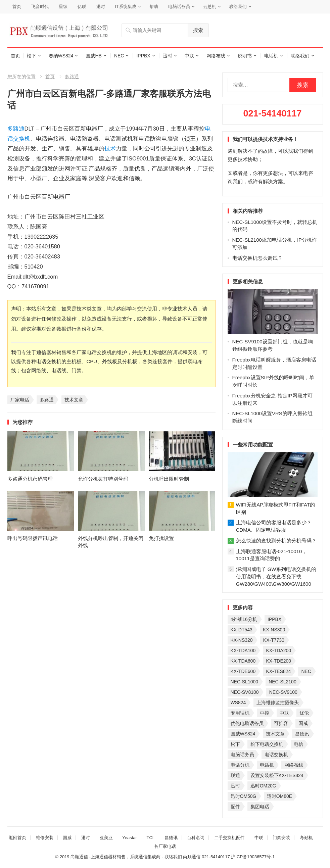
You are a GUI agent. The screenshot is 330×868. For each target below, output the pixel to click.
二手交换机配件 (229, 838)
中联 (189, 56)
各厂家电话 (165, 846)
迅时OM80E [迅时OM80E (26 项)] (279, 796)
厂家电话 (20, 400)
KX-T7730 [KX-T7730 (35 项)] (274, 640)
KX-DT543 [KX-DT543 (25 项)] (242, 630)
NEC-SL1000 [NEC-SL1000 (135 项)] (245, 682)
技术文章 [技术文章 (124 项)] (275, 734)
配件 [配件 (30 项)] (235, 807)
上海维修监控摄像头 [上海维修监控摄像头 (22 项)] (278, 703)
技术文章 (74, 400)
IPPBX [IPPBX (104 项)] (274, 619)
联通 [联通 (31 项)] (235, 775)
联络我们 (238, 7)
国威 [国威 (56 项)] (303, 723)
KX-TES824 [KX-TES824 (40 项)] (278, 671)
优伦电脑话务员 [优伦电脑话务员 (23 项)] (247, 723)
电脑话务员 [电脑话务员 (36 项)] (242, 755)
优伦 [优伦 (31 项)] (304, 713)
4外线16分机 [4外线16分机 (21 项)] (244, 619)
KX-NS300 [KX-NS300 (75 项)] (274, 630)
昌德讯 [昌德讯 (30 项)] (302, 734)
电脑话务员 (179, 7)
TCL (151, 838)
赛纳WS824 (61, 56)
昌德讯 (171, 838)
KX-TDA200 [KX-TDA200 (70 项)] (278, 650)
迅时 (101, 7)
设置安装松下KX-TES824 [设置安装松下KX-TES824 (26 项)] (277, 775)
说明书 (245, 56)
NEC (119, 56)
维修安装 (45, 838)
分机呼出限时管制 (169, 479)
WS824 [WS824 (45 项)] (238, 703)
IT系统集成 (126, 7)
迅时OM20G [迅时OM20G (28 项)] (263, 786)
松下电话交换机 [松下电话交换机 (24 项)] (267, 744)
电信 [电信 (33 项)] (298, 744)
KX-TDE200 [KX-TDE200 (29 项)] (278, 661)
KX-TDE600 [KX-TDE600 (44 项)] (243, 671)
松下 (32, 56)
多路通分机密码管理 (30, 479)
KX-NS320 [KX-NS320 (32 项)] (242, 640)
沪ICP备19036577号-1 (253, 857)
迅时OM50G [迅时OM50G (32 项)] (244, 796)
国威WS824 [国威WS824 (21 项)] (243, 734)
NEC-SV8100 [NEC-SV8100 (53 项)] (245, 692)
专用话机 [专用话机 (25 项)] (240, 713)
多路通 (72, 77)
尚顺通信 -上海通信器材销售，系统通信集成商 (115, 857)
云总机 (210, 7)
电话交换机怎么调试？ (257, 258)
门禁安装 (281, 838)
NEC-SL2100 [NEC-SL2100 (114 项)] (282, 682)
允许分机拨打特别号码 (103, 479)
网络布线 (216, 56)
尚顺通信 (192, 857)
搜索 (198, 30)
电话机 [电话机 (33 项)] (267, 765)
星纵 (63, 7)
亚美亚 (106, 838)
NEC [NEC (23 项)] (306, 671)
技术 (110, 148)
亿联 (82, 7)
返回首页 (17, 838)
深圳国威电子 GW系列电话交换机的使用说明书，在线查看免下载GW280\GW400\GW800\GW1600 (276, 576)
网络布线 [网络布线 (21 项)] (294, 765)
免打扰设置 (161, 538)
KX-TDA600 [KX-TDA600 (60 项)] (243, 661)
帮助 (154, 7)
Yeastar (130, 838)
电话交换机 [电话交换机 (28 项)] (276, 755)
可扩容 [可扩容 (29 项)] (281, 723)
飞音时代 (40, 7)
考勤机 (306, 838)
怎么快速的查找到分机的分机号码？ (276, 541)
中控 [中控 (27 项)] (265, 713)
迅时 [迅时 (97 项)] (235, 786)
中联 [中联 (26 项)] (284, 713)
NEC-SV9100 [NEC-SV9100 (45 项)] (283, 692)
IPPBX (143, 56)
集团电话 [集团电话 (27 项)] (260, 807)
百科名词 (196, 838)
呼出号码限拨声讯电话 (33, 538)
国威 (67, 838)
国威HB (93, 56)
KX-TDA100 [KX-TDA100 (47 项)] (243, 650)
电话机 (271, 56)
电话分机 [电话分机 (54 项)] (240, 765)
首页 (17, 7)
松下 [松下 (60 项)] (235, 744)
